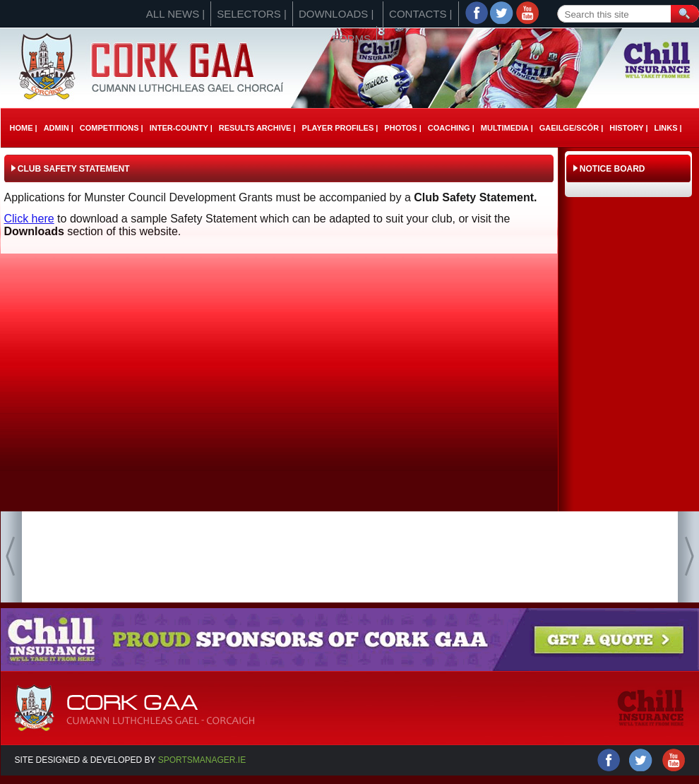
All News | (175, 14)
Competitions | (112, 128)
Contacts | (420, 14)
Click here (29, 219)
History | (628, 128)
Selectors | (252, 14)
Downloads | (336, 14)
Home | (24, 128)
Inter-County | (181, 128)
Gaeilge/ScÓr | (571, 128)
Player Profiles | (340, 128)
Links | (668, 128)
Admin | (59, 128)
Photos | (402, 128)
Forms (352, 38)
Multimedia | (507, 128)
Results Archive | (257, 128)
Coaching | (451, 128)
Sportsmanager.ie (202, 760)
